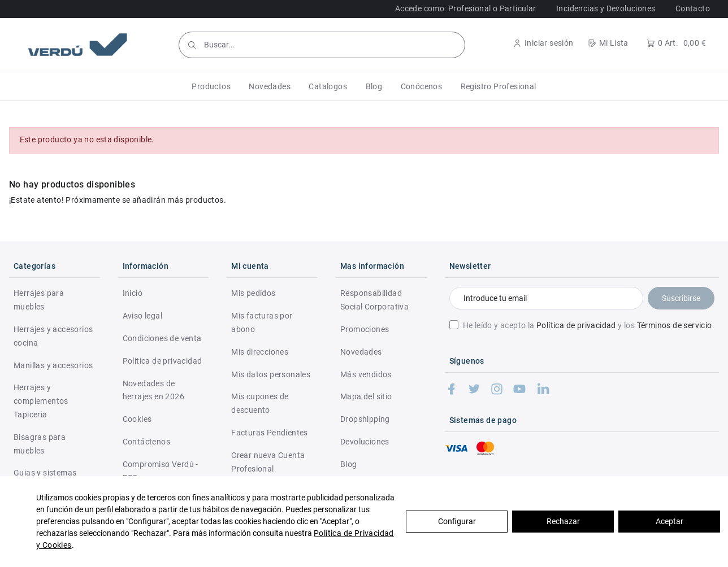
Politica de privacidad (162, 361)
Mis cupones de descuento (260, 403)
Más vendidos (366, 374)
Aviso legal (142, 316)
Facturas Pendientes (270, 433)
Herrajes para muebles (39, 300)
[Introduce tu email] (546, 298)
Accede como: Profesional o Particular (466, 8)
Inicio (133, 293)
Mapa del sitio (366, 396)
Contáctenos (146, 442)
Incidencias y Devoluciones (606, 8)
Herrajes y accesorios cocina (53, 336)
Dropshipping (365, 419)
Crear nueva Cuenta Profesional (268, 462)
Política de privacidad (576, 325)
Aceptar (669, 521)
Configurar (457, 521)
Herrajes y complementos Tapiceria (41, 401)
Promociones (365, 329)
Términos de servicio (675, 325)
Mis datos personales (271, 374)
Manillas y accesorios (53, 365)
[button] (211, 86)
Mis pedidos (253, 293)
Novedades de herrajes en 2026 (153, 390)
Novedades (361, 352)
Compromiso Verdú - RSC (161, 471)
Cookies (137, 419)
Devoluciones (365, 442)
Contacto (693, 8)
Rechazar (563, 521)
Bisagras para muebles (40, 444)
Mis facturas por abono (262, 322)
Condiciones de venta (162, 338)
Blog (349, 464)
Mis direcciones (260, 352)
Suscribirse (681, 298)
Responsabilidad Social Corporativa (374, 300)
